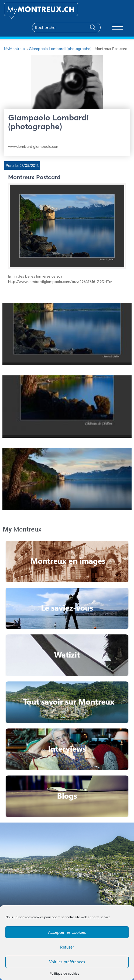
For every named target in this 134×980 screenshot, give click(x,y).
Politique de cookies (64, 973)
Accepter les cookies (67, 932)
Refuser (67, 947)
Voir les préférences (67, 962)
